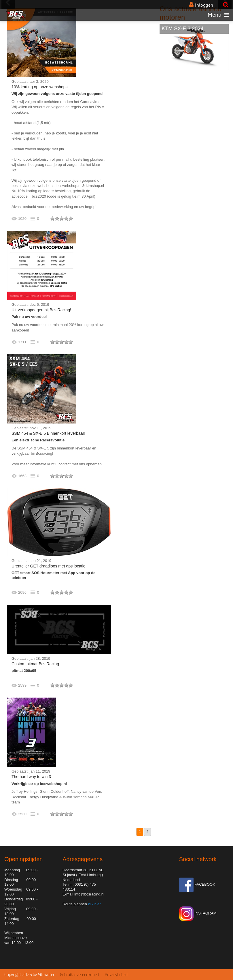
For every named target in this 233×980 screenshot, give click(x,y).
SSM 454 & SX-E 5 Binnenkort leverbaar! (48, 433)
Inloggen (204, 5)
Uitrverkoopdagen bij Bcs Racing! (41, 310)
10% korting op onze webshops (40, 87)
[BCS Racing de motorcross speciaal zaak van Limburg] (16, 15)
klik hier (94, 904)
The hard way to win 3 (31, 777)
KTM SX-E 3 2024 (182, 29)
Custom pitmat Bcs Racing (35, 664)
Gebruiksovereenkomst (80, 975)
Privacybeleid (116, 975)
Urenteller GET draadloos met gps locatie (49, 566)
